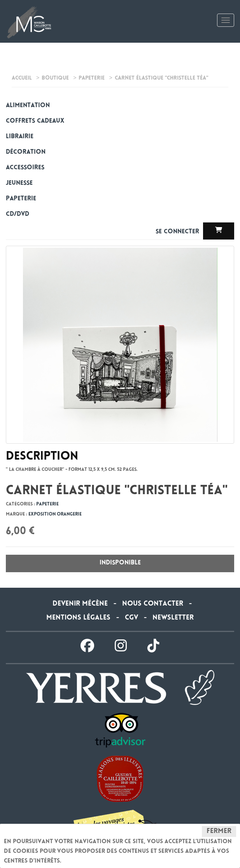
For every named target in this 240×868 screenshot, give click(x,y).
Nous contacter (153, 604)
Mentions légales (78, 618)
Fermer (219, 832)
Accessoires (25, 168)
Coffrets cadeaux (35, 121)
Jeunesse (19, 183)
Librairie (20, 137)
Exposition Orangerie (55, 515)
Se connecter (178, 232)
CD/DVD (18, 214)
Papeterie (21, 199)
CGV (131, 618)
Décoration (26, 152)
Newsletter (173, 618)
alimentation (28, 106)
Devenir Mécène (80, 604)
